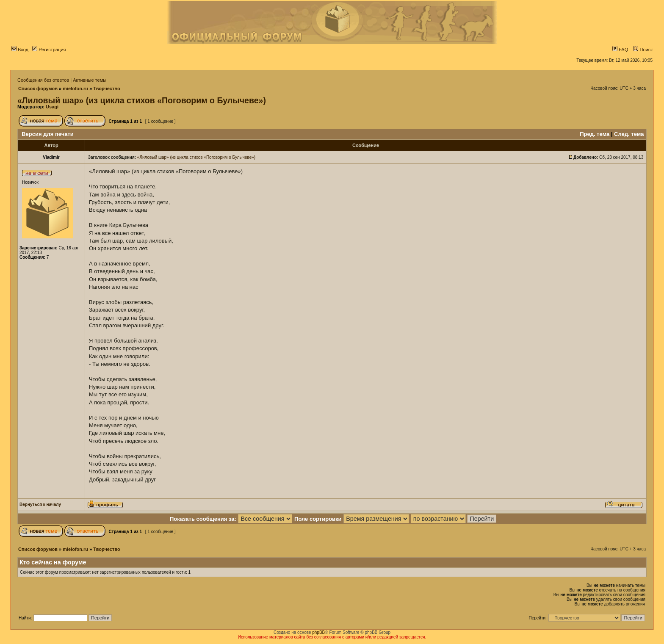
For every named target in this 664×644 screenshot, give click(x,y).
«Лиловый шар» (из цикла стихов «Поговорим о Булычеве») (142, 100)
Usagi (52, 107)
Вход (20, 50)
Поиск (643, 50)
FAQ (620, 50)
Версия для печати (48, 134)
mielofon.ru (75, 88)
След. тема (629, 134)
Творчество (107, 88)
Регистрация (49, 50)
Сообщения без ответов (43, 80)
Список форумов (38, 88)
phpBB (318, 632)
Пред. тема (595, 134)
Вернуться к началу (40, 504)
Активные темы (90, 80)
